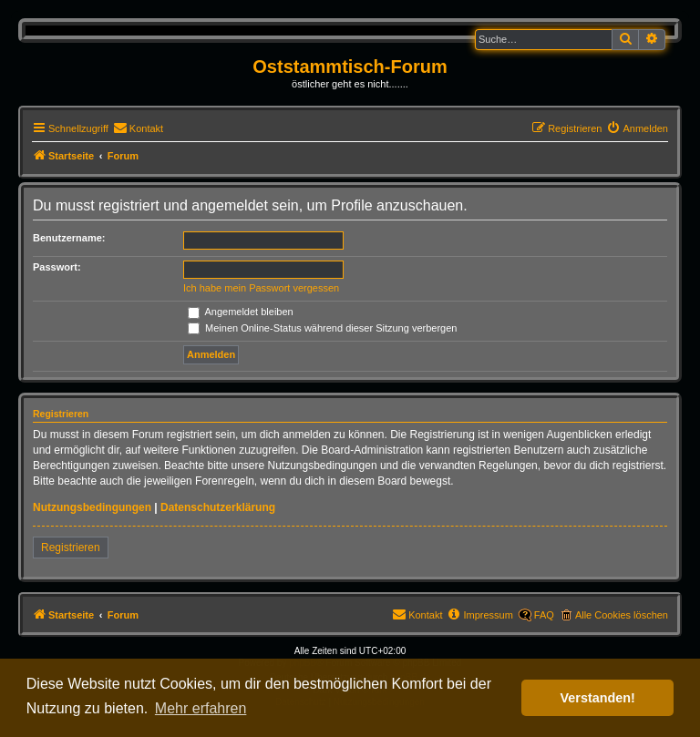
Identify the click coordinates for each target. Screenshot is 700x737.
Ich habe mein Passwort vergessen (261, 288)
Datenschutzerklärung (218, 507)
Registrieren (71, 548)
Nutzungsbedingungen (92, 507)
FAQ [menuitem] (544, 615)
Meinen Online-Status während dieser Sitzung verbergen (322, 328)
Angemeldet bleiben (241, 312)
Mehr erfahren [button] (201, 708)
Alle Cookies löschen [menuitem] (622, 615)
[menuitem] (138, 128)
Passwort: (57, 267)
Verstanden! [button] (598, 698)
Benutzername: (69, 238)
